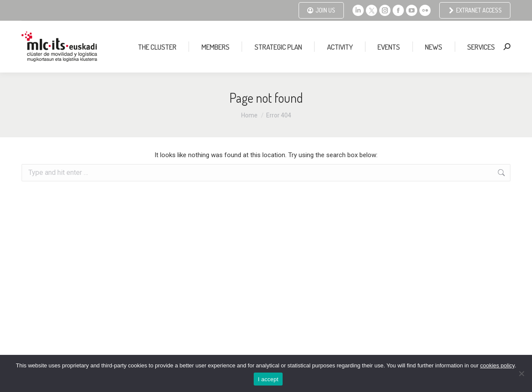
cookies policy (497, 365)
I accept (268, 379)
